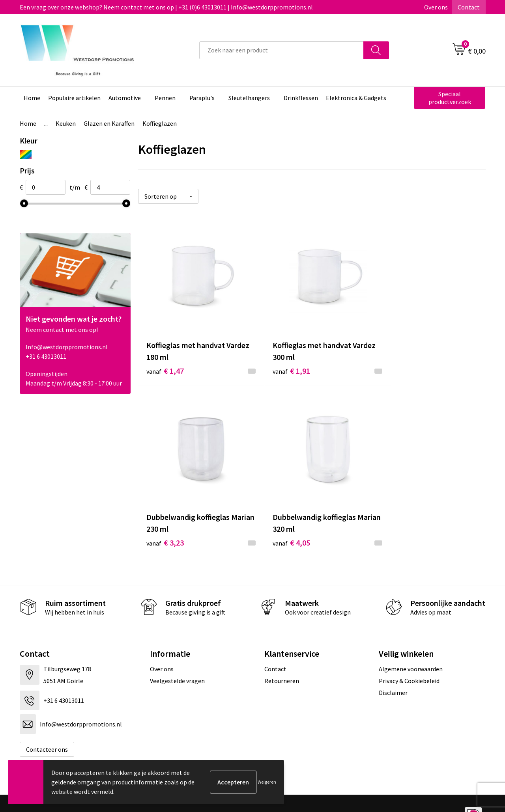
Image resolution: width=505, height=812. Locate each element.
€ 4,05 (165, 521)
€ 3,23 (397, 360)
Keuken (66, 123)
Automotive (125, 98)
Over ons (436, 7)
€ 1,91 (281, 360)
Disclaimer (393, 671)
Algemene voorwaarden (411, 647)
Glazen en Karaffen (109, 123)
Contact (469, 7)
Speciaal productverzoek (450, 98)
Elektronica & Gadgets (356, 98)
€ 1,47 (165, 360)
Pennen (165, 98)
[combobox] (281, 50)
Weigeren (267, 782)
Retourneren (282, 659)
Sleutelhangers (249, 98)
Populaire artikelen (74, 98)
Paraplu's (202, 98)
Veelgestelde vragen (177, 659)
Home (32, 98)
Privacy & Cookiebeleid (409, 659)
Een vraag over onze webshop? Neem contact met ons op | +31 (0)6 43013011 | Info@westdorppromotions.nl (166, 7)
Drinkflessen (301, 98)
